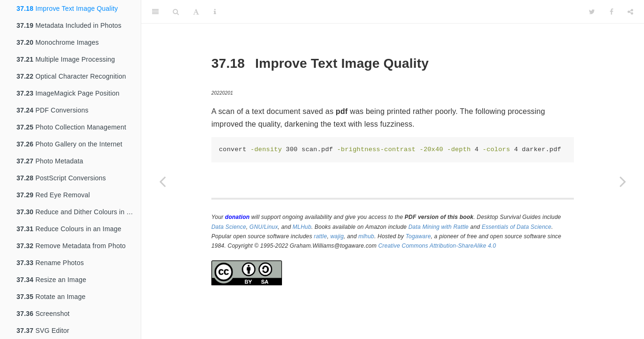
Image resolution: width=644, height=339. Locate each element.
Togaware (418, 236)
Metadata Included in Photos (69, 25)
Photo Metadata (50, 161)
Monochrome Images (58, 42)
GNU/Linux (264, 227)
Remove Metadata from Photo (71, 246)
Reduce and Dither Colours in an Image (79, 212)
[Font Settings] (196, 12)
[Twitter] (592, 12)
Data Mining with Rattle (439, 227)
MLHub (302, 227)
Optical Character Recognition (71, 76)
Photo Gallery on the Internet (69, 144)
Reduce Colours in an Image (69, 229)
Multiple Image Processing (66, 59)
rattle (321, 236)
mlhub (366, 236)
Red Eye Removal (53, 195)
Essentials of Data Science (516, 227)
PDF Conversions (52, 110)
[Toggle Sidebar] (155, 12)
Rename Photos (50, 263)
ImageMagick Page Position (68, 93)
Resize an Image (51, 280)
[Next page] (623, 181)
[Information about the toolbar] (215, 12)
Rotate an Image (51, 297)
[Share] (630, 12)
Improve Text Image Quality (67, 8)
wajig (337, 236)
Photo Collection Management (71, 127)
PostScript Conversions (61, 178)
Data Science (229, 227)
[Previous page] (162, 181)
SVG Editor (43, 331)
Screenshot (43, 314)
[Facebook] (612, 12)
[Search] (176, 12)
